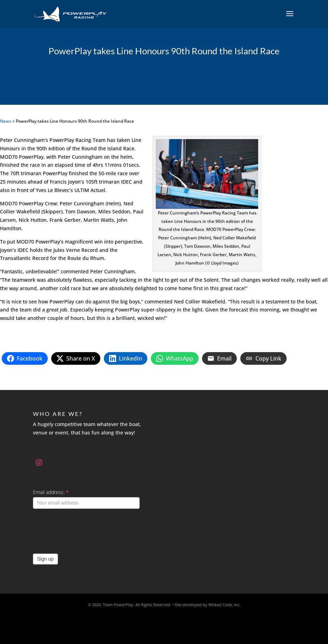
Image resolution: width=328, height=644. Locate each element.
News (6, 121)
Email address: (51, 492)
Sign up (45, 559)
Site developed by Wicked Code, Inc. (207, 605)
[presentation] (86, 529)
